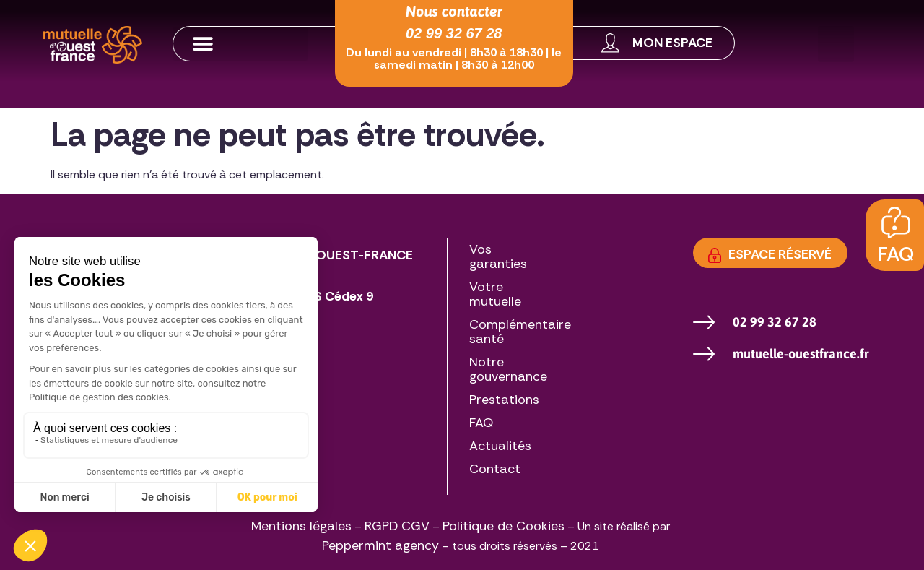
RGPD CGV (397, 526)
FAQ (895, 255)
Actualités (500, 446)
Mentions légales (301, 526)
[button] (240, 44)
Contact (495, 469)
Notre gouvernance (508, 369)
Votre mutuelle (495, 294)
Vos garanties (498, 256)
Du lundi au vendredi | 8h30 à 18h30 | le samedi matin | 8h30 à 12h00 (454, 59)
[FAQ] (895, 223)
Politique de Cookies (504, 526)
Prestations (504, 400)
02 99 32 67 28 (454, 33)
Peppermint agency (380, 545)
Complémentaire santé (520, 332)
